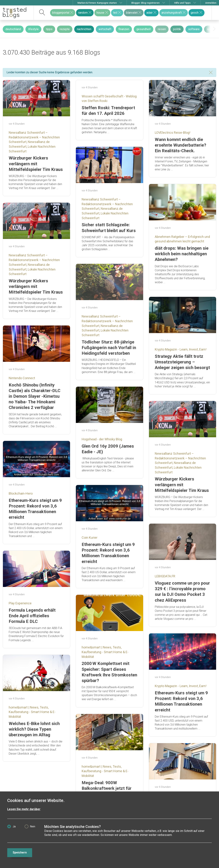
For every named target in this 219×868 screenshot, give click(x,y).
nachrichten (84, 29)
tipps (49, 29)
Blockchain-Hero (21, 493)
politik (177, 29)
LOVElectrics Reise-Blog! (173, 133)
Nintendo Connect (22, 378)
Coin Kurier (90, 538)
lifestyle (33, 29)
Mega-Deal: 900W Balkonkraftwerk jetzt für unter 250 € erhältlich (107, 788)
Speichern (20, 852)
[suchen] (42, 13)
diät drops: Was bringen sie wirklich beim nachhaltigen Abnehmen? (182, 254)
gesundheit (144, 29)
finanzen (124, 29)
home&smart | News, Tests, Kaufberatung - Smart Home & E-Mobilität (105, 652)
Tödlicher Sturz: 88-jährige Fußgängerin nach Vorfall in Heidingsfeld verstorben (109, 348)
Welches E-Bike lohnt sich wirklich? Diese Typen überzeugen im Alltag (34, 729)
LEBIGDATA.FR (165, 576)
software (194, 29)
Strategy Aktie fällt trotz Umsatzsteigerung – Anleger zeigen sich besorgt (182, 362)
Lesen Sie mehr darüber (24, 809)
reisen (162, 29)
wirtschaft (105, 29)
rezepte (65, 29)
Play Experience (20, 603)
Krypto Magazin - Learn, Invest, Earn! (181, 349)
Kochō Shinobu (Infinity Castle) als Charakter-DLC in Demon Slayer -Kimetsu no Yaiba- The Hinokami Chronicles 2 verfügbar (35, 396)
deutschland (13, 29)
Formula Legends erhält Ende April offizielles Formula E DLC (32, 616)
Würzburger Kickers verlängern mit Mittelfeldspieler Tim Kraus (36, 164)
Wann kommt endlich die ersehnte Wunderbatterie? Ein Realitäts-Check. (180, 145)
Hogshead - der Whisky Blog (102, 439)
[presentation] (214, 29)
